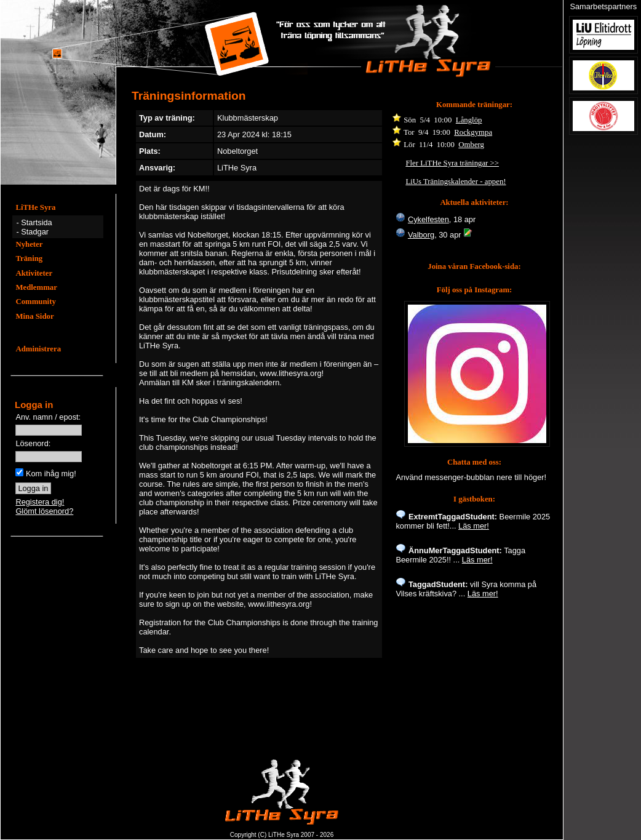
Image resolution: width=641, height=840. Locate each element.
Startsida (37, 222)
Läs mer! (474, 526)
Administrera (38, 349)
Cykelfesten (428, 219)
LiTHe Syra (35, 207)
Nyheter (29, 244)
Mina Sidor (34, 316)
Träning (29, 258)
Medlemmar (36, 287)
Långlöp (469, 120)
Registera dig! (40, 502)
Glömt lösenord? (44, 511)
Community (35, 302)
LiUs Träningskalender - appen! (456, 182)
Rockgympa (473, 132)
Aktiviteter (34, 273)
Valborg (421, 235)
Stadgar (35, 232)
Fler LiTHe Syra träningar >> (452, 163)
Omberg (471, 145)
